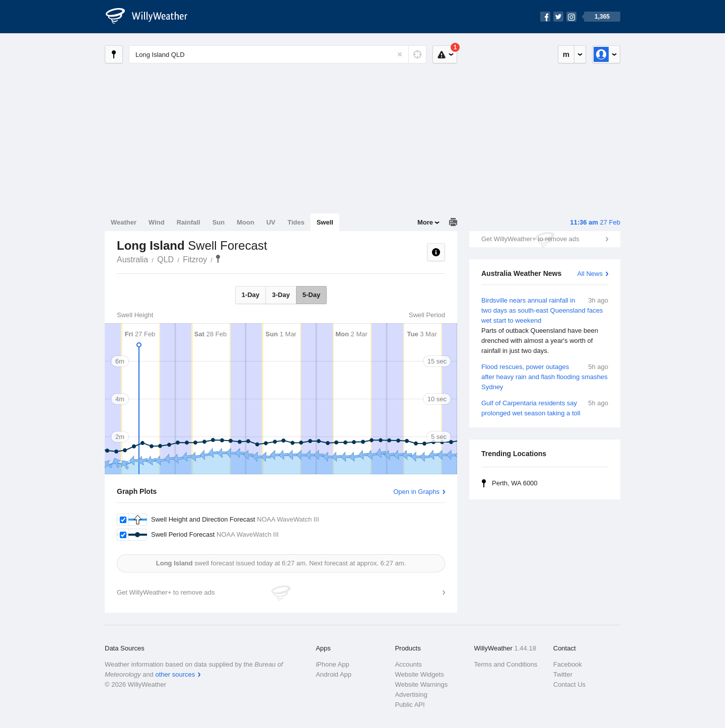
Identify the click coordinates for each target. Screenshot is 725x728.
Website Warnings (421, 684)
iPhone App (333, 664)
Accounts (408, 664)
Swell (325, 222)
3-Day (281, 295)
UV (271, 222)
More (425, 222)
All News (590, 274)
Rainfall (189, 222)
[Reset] (400, 54)
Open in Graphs (416, 492)
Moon (245, 222)
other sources (175, 674)
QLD (165, 260)
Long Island (218, 259)
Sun (219, 222)
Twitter (563, 674)
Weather (124, 222)
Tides (296, 222)
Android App (334, 674)
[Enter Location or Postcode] (278, 54)
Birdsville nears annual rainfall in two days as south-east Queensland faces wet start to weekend (545, 326)
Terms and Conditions (506, 664)
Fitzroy (195, 260)
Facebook (568, 664)
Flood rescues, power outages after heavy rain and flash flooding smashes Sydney (545, 376)
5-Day (311, 295)
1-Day (250, 295)
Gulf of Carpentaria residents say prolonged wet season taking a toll (545, 408)
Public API (410, 705)
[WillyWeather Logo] (152, 17)
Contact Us (569, 684)
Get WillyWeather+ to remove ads (530, 239)
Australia (132, 260)
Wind (157, 222)
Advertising (411, 695)
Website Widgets (419, 674)
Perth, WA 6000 (515, 483)
